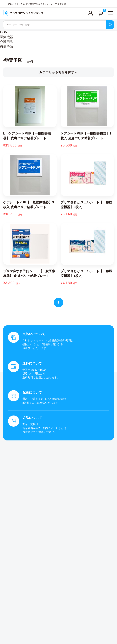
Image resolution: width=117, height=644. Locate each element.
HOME (5, 32)
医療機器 (6, 37)
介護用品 (6, 42)
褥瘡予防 (6, 47)
